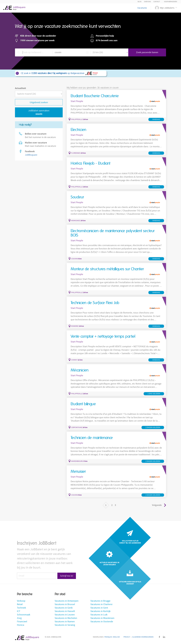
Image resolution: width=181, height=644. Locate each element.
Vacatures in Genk (64, 608)
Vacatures (142, 8)
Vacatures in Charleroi (101, 604)
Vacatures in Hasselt (65, 611)
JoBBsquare (31, 155)
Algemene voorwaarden (143, 637)
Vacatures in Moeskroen (102, 618)
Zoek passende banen (147, 52)
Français (108, 637)
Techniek (21, 608)
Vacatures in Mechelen (66, 618)
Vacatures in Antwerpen (67, 601)
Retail (20, 604)
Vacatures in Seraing (65, 625)
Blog (140, 2)
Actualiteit (20, 88)
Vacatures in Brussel (65, 604)
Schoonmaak (24, 615)
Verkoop (21, 601)
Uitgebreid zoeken (39, 102)
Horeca (21, 625)
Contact (157, 2)
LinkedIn (164, 637)
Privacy (127, 637)
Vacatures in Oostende (102, 622)
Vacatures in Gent (99, 608)
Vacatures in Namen (65, 622)
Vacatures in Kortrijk (101, 611)
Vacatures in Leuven (65, 615)
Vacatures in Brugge (100, 601)
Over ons (147, 2)
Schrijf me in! (67, 576)
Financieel (22, 622)
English (116, 637)
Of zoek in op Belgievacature (61, 73)
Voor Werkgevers (171, 2)
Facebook (159, 637)
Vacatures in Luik (99, 615)
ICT (19, 611)
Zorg (19, 618)
